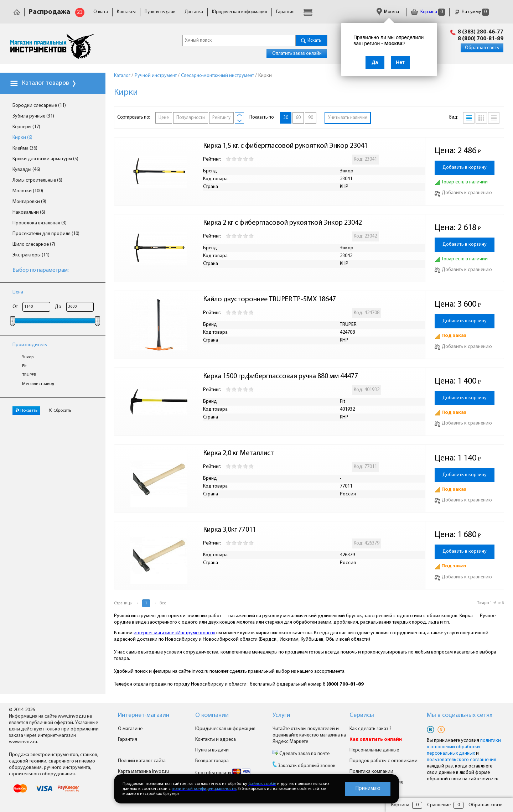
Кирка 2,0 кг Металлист (239, 453)
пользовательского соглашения (462, 760)
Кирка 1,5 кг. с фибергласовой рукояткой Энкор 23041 (285, 146)
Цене (164, 118)
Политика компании (371, 772)
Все (163, 603)
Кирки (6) (22, 138)
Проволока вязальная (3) (40, 223)
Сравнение (439, 805)
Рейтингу (221, 118)
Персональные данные (374, 750)
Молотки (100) (28, 191)
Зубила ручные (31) (33, 116)
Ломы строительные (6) (37, 180)
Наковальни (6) (29, 212)
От (15, 307)
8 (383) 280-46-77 (481, 32)
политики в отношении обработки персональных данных (464, 747)
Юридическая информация (240, 12)
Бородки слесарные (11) (39, 106)
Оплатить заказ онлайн (297, 54)
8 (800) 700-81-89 (481, 39)
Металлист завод (38, 384)
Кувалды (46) (26, 170)
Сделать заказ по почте (304, 754)
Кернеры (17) (26, 127)
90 (311, 118)
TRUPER (29, 375)
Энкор (28, 357)
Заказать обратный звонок (307, 766)
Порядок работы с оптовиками (384, 761)
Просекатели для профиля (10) (46, 234)
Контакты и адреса (216, 740)
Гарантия (285, 12)
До (58, 307)
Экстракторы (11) (31, 255)
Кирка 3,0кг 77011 (230, 530)
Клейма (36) (25, 148)
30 (286, 118)
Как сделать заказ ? (370, 729)
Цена (18, 292)
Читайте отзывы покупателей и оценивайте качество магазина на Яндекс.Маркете (309, 735)
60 (298, 118)
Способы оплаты (223, 773)
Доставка (194, 12)
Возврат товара (212, 761)
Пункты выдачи (160, 12)
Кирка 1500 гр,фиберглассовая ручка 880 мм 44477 (281, 376)
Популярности (191, 118)
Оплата (101, 12)
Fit (24, 366)
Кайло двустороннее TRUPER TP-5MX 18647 (270, 300)
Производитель (30, 345)
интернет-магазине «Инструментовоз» (174, 633)
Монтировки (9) (29, 202)
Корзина (428, 12)
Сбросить (60, 411)
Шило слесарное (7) (34, 244)
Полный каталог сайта (142, 761)
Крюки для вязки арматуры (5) (45, 159)
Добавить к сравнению (463, 193)
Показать (26, 411)
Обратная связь (482, 48)
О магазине (130, 729)
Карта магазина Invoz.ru (143, 772)
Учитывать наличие (348, 118)
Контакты (126, 12)
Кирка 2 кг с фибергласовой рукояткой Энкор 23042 (283, 223)
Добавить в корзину (465, 168)
